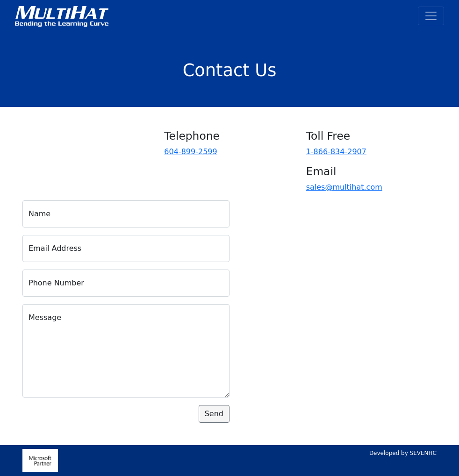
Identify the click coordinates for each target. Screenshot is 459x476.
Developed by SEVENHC (403, 453)
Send (214, 414)
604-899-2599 (190, 152)
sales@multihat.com (344, 187)
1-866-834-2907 (336, 152)
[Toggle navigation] (431, 16)
